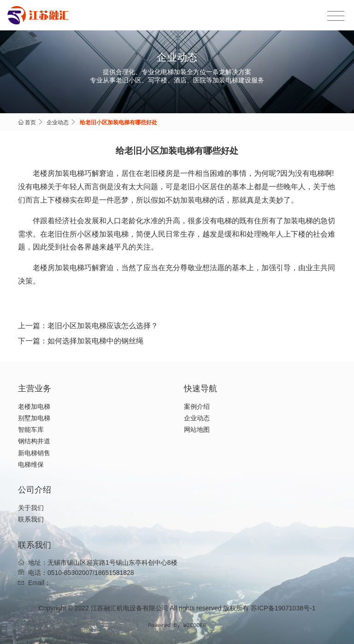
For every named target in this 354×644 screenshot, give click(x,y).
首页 (30, 122)
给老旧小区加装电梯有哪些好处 (118, 122)
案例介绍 (197, 406)
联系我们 (31, 519)
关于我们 (31, 508)
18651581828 (114, 573)
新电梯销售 (34, 453)
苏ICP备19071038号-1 (283, 608)
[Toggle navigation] (336, 16)
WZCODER (195, 625)
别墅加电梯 (34, 418)
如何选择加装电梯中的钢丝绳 (95, 341)
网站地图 (197, 429)
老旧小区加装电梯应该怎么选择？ (103, 326)
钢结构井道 (34, 441)
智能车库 (31, 429)
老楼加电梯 (34, 406)
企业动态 (58, 122)
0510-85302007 (70, 573)
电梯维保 (31, 464)
